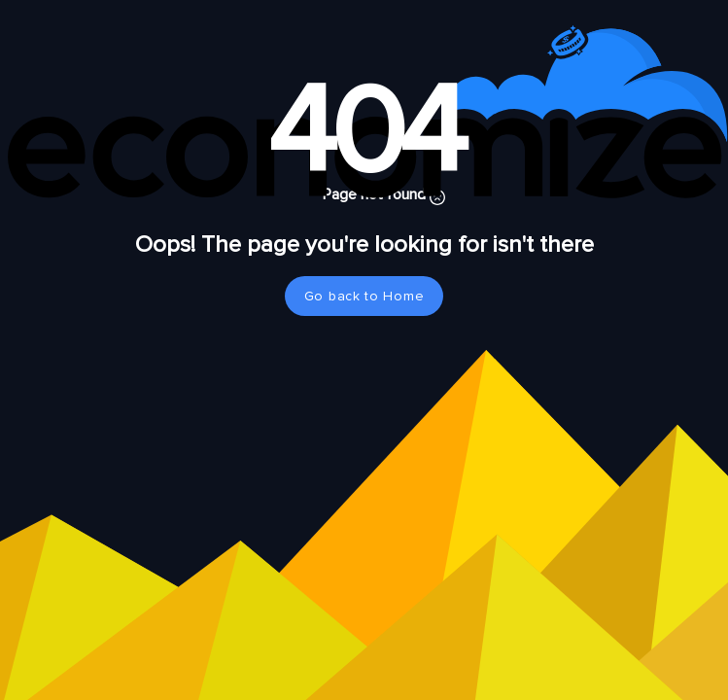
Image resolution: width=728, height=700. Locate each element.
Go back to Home (364, 296)
